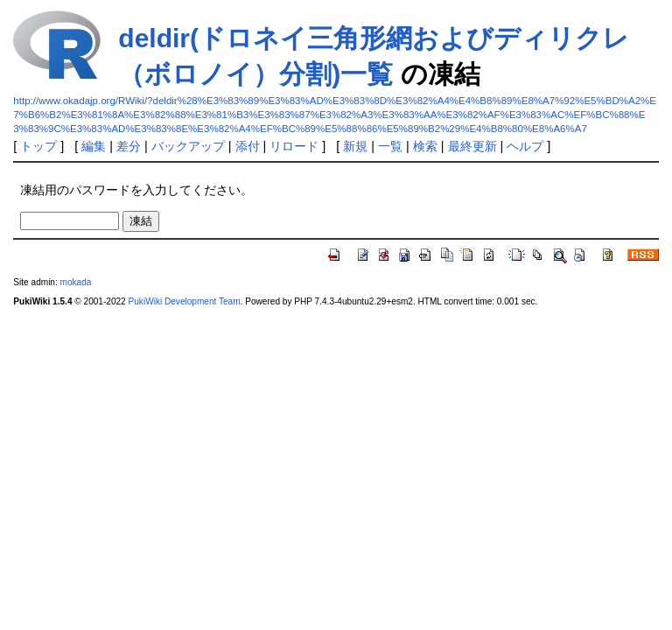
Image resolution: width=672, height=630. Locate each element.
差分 (129, 146)
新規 (355, 146)
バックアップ (188, 146)
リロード (294, 146)
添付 (248, 146)
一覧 (390, 146)
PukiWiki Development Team (185, 301)
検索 (425, 146)
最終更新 (472, 146)
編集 (94, 146)
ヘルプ (525, 146)
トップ (38, 146)
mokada (76, 282)
